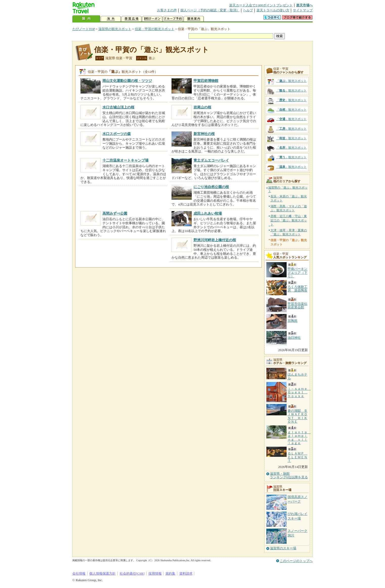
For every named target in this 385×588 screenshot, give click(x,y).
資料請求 (186, 573)
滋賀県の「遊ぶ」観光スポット (288, 189)
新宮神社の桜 (204, 134)
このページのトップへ (296, 561)
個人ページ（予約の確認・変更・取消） (210, 10)
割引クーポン (152, 19)
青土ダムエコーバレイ (211, 160)
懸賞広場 (132, 19)
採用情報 (155, 573)
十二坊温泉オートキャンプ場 (125, 160)
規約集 (170, 573)
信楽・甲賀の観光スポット (155, 29)
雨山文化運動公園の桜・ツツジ (127, 81)
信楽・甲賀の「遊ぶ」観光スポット (152, 50)
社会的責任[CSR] (132, 573)
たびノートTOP (84, 29)
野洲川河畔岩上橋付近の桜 (215, 240)
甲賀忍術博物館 (206, 81)
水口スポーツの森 (117, 134)
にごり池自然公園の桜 (211, 187)
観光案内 (194, 19)
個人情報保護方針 (102, 573)
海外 (111, 19)
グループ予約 (173, 19)
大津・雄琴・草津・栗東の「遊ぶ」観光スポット (289, 232)
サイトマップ (303, 10)
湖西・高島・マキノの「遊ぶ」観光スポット (289, 208)
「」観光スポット (291, 81)
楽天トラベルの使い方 (273, 10)
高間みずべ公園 (115, 213)
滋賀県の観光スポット (115, 29)
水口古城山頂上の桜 (118, 107)
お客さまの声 (167, 10)
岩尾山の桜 (202, 107)
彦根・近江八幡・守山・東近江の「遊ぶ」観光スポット (289, 220)
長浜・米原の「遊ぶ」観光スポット (289, 198)
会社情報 (79, 573)
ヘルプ (248, 10)
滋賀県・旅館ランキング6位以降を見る (289, 476)
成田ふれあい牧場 (208, 213)
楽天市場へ (304, 5)
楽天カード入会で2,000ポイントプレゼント (261, 5)
